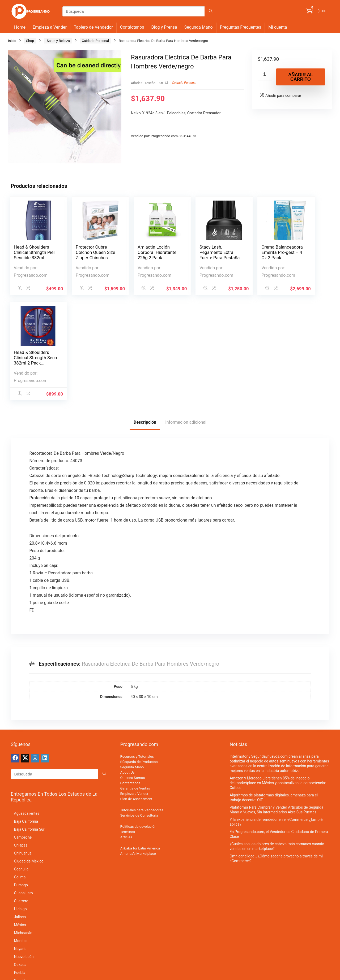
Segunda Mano (199, 27)
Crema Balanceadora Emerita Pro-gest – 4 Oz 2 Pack (249, 255)
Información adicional (186, 317)
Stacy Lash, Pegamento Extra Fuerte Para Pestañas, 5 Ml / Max (193, 258)
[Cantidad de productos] (265, 74)
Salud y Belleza (58, 41)
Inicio (12, 41)
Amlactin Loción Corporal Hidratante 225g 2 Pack (140, 255)
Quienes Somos (132, 672)
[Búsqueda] (211, 11)
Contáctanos (132, 27)
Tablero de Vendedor (93, 27)
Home (20, 27)
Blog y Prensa (164, 27)
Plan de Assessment (136, 694)
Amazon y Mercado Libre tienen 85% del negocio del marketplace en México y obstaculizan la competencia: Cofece (278, 678)
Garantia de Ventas (135, 683)
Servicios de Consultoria (139, 710)
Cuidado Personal (95, 41)
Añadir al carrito (301, 77)
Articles (126, 732)
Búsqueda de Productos (139, 656)
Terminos (127, 727)
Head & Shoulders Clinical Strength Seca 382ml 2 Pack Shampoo (302, 255)
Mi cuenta (278, 27)
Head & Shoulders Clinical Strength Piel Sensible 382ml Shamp (31, 255)
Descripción (145, 317)
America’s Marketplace (138, 748)
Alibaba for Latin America (140, 743)
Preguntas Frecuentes (241, 27)
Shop (30, 41)
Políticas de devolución (138, 721)
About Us (127, 667)
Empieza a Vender (50, 27)
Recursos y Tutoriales (137, 651)
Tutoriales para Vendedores (142, 705)
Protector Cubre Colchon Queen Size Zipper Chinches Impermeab (83, 258)
